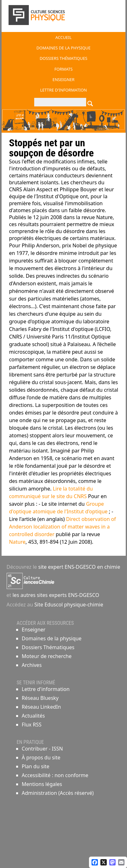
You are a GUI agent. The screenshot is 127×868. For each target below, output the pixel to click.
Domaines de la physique (52, 638)
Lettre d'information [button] (64, 90)
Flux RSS (32, 725)
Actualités (33, 716)
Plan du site (36, 766)
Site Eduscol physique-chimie (69, 605)
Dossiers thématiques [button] (63, 58)
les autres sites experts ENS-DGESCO (55, 595)
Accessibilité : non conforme (55, 775)
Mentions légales (42, 784)
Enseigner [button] (63, 79)
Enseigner (34, 630)
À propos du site (41, 757)
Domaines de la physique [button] (63, 48)
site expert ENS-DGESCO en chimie (79, 567)
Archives (32, 665)
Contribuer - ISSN (42, 749)
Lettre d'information (46, 689)
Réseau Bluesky (40, 698)
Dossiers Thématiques (48, 647)
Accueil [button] (63, 37)
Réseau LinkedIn (41, 707)
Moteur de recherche (47, 656)
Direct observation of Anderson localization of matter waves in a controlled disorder (62, 527)
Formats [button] (64, 69)
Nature (17, 542)
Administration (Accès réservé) (58, 793)
